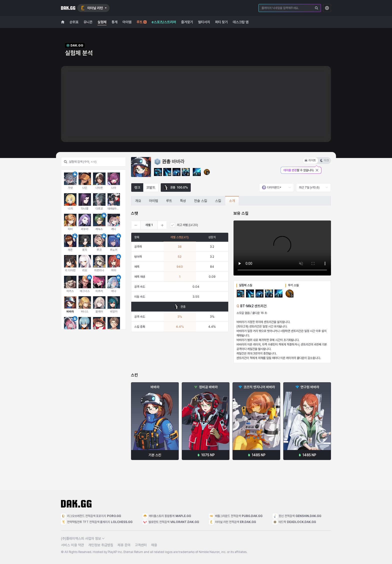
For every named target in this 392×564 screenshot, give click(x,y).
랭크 (137, 187)
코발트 (151, 187)
